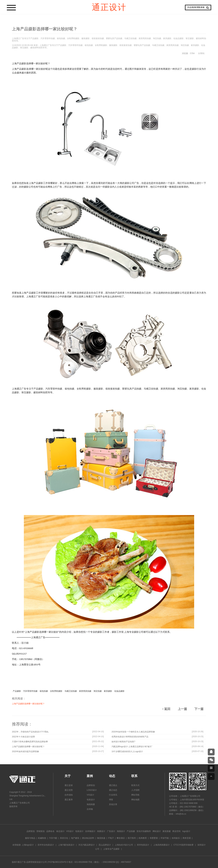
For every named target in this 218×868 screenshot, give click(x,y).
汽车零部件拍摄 (30, 691)
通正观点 (113, 785)
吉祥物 (90, 809)
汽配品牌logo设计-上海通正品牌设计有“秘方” (132, 747)
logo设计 (186, 831)
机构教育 (143, 838)
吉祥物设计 (90, 831)
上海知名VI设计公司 (124, 845)
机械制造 (42, 838)
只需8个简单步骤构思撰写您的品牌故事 (30, 742)
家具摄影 (108, 691)
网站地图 (135, 800)
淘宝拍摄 (98, 691)
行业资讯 (113, 795)
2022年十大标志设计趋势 (23, 737)
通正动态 (113, 790)
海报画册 (91, 804)
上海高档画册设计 (161, 845)
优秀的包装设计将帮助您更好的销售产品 (130, 737)
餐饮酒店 (121, 838)
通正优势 (69, 790)
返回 (166, 709)
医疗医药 (132, 838)
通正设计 (109, 7)
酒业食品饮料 (88, 838)
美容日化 (64, 838)
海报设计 (121, 831)
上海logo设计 (28, 845)
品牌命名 (50, 831)
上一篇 (182, 709)
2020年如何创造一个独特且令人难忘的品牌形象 (133, 732)
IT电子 (111, 838)
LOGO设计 (92, 790)
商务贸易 (187, 838)
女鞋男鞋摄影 (56, 691)
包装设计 (91, 800)
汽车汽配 (53, 838)
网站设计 (157, 831)
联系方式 (135, 785)
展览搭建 (167, 831)
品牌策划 (91, 785)
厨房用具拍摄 (85, 691)
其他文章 (113, 804)
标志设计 (60, 831)
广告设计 (111, 831)
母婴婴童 (154, 838)
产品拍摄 (131, 831)
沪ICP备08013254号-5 (58, 862)
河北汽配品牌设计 (87, 845)
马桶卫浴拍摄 (71, 691)
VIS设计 (90, 795)
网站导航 (135, 795)
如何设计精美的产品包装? (123, 742)
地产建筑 (75, 838)
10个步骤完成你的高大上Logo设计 (127, 751)
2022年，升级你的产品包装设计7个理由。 (31, 732)
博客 (111, 800)
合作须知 (69, 795)
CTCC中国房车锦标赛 (184, 845)
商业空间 (176, 831)
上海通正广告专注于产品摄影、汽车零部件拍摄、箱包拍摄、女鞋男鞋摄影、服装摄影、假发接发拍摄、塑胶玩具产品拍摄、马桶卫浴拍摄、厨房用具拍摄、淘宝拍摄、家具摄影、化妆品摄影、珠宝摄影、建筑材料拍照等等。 (109, 40)
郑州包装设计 (143, 845)
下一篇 (199, 709)
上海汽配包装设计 (66, 845)
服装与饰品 (30, 838)
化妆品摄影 (119, 691)
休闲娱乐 (176, 838)
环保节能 (165, 838)
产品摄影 (17, 691)
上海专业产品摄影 (111, 849)
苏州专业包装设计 (46, 845)
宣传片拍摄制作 (144, 831)
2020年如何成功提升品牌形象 (25, 751)
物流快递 (101, 838)
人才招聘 (135, 790)
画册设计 (101, 831)
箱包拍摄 (44, 691)
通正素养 (69, 800)
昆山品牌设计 (105, 845)
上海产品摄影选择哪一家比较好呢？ (28, 704)
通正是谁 (69, 785)
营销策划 (41, 831)
